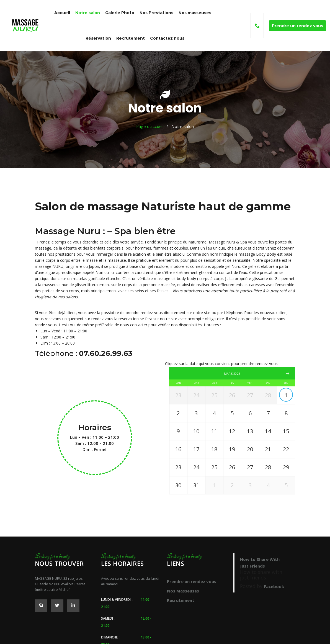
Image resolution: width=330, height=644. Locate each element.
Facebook (274, 586)
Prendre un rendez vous (192, 581)
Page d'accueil (150, 127)
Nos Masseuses (183, 591)
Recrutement (181, 600)
